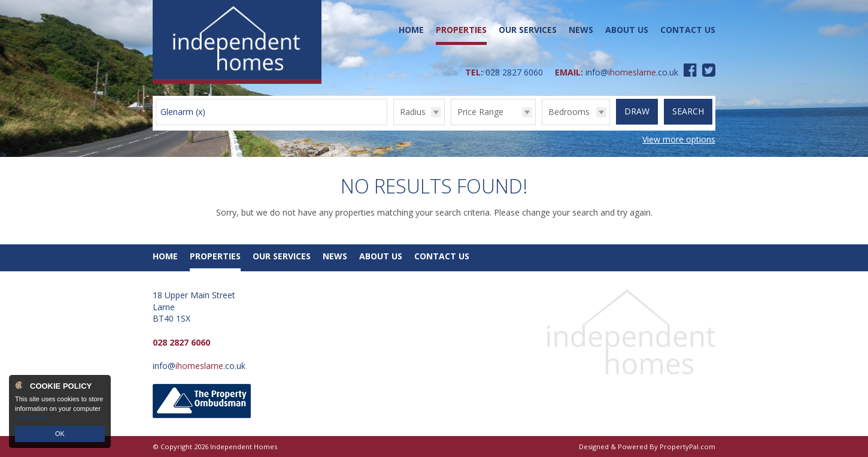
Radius (413, 112)
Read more (31, 417)
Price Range (480, 112)
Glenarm (183, 112)
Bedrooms (569, 112)
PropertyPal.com (688, 447)
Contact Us (688, 30)
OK (60, 434)
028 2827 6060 (514, 72)
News (581, 30)
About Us (627, 30)
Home (411, 30)
